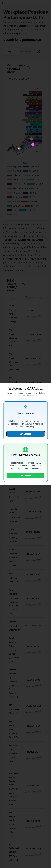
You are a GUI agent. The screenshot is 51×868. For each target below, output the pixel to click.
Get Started (26, 434)
